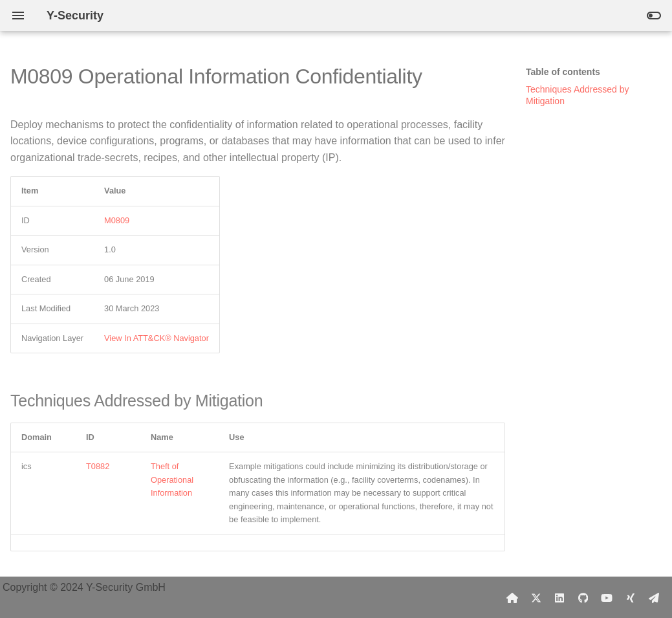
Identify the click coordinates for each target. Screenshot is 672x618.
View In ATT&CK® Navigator (157, 338)
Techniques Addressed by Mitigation (578, 95)
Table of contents (563, 72)
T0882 (98, 466)
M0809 (117, 220)
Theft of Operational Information (172, 480)
